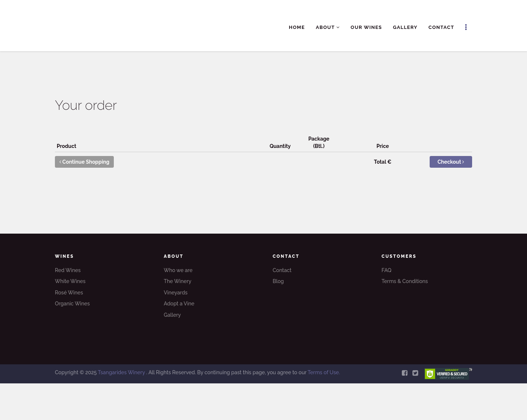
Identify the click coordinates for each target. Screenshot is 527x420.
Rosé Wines (69, 293)
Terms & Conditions (405, 281)
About (328, 27)
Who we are (178, 270)
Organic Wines (72, 304)
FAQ (387, 270)
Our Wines (366, 27)
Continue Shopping (84, 162)
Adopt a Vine (179, 304)
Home (297, 27)
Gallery (405, 27)
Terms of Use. (324, 372)
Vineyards (176, 293)
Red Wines (68, 270)
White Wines (70, 281)
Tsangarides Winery (122, 372)
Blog (278, 281)
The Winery (178, 281)
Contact (441, 27)
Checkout (451, 162)
